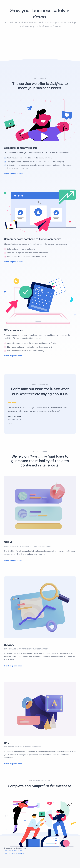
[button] (9, 424)
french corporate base (13, 173)
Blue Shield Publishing (13, 851)
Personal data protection (14, 854)
